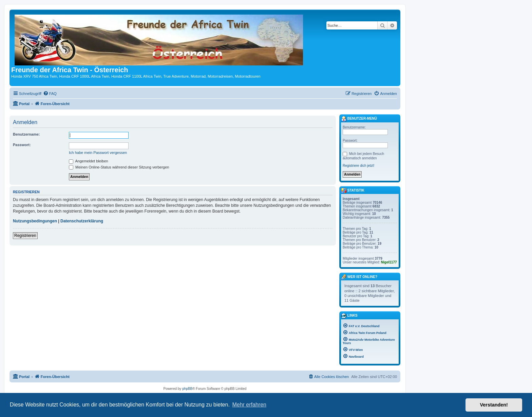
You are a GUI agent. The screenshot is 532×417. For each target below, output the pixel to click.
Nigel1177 (389, 262)
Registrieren (25, 236)
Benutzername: (26, 134)
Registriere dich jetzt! (358, 166)
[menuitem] (50, 94)
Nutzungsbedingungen (35, 221)
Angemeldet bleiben (89, 161)
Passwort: (22, 145)
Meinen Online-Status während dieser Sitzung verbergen (119, 167)
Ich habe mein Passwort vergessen (98, 153)
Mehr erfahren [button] (249, 405)
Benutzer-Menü (359, 119)
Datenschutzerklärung (82, 221)
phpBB (187, 389)
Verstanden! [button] (494, 405)
